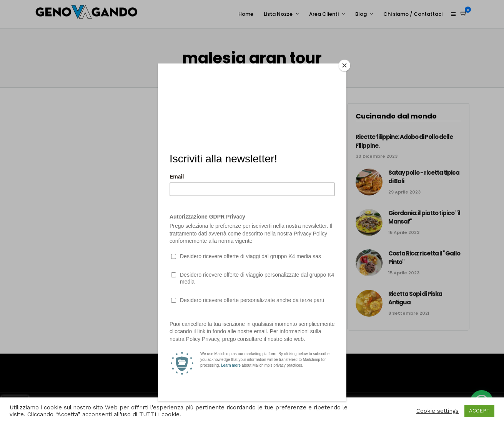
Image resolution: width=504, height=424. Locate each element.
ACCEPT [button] (479, 411)
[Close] (344, 65)
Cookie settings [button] (437, 411)
